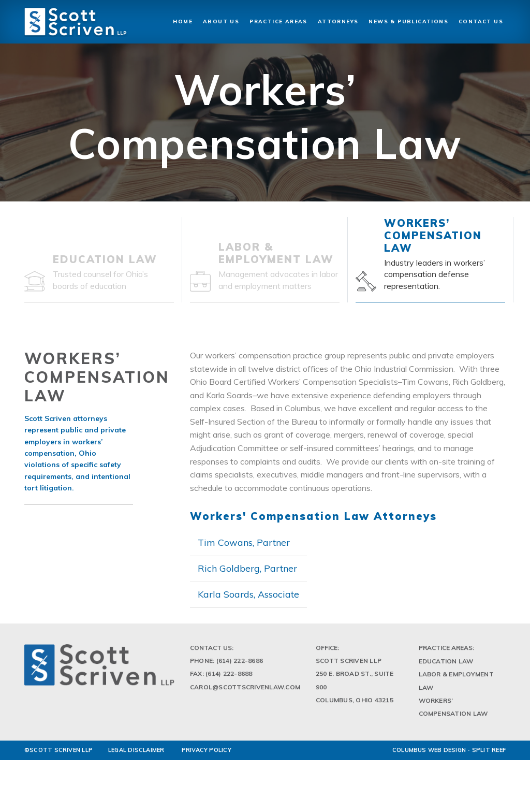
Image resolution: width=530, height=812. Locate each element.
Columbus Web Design (429, 753)
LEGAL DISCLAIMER (136, 753)
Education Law (446, 664)
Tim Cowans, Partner (244, 542)
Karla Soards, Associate (248, 594)
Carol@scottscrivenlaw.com (245, 690)
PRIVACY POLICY (207, 753)
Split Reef (489, 753)
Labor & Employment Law (456, 684)
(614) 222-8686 (240, 664)
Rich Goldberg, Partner (247, 568)
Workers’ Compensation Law (453, 709)
